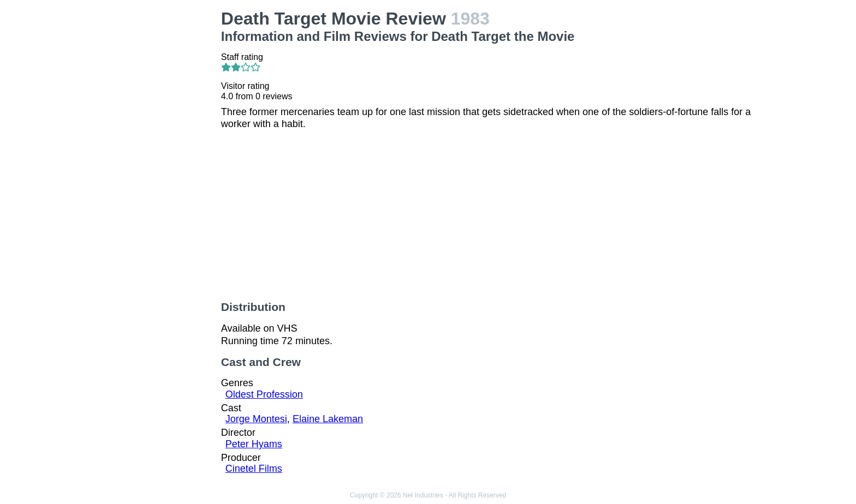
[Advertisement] (148, 172)
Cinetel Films (254, 469)
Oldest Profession (264, 394)
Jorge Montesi (256, 419)
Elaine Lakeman (328, 419)
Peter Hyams (254, 444)
